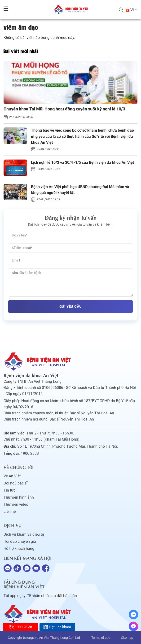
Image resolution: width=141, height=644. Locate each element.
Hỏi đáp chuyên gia (20, 541)
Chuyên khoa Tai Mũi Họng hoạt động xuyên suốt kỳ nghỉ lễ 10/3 (64, 109)
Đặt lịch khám (57, 627)
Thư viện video (16, 504)
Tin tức (9, 490)
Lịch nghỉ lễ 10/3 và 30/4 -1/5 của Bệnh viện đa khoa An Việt (82, 162)
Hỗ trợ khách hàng (19, 549)
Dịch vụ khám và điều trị (24, 534)
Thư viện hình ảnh (19, 497)
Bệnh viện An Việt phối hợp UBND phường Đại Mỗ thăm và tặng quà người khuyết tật (80, 190)
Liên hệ (10, 511)
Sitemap (127, 638)
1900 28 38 (20, 627)
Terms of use (101, 638)
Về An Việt (12, 476)
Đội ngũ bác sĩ (15, 483)
